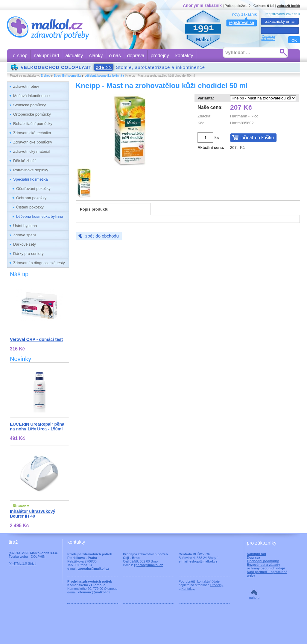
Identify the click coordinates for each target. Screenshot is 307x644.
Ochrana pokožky (31, 198)
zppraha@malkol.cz (94, 569)
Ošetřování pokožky (33, 189)
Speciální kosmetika (68, 76)
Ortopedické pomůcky (32, 114)
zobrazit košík (289, 6)
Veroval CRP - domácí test (36, 339)
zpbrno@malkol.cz (148, 565)
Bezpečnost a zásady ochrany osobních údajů (266, 566)
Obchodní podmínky (263, 561)
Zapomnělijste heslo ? (268, 38)
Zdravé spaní (25, 235)
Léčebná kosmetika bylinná (103, 76)
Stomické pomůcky (29, 105)
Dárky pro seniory (28, 254)
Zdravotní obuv (26, 86)
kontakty (184, 56)
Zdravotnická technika (32, 133)
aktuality (74, 56)
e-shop (20, 56)
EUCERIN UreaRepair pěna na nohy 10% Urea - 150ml (37, 427)
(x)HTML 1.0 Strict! (22, 563)
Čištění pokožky (30, 207)
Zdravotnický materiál (32, 151)
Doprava (253, 557)
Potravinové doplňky (31, 170)
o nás (115, 56)
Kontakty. (188, 589)
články (96, 56)
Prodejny (217, 585)
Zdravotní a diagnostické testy (39, 263)
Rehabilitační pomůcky (33, 124)
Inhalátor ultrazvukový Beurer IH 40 (33, 514)
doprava (136, 56)
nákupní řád (47, 56)
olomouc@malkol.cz (94, 592)
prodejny (160, 56)
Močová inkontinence (31, 96)
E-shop (46, 76)
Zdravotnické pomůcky (33, 142)
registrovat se (241, 22)
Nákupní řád (256, 554)
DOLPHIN (38, 557)
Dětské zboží (24, 161)
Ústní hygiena (25, 226)
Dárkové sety (25, 244)
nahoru (254, 598)
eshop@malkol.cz (203, 561)
